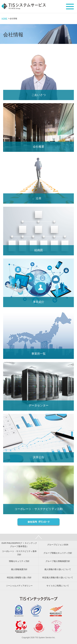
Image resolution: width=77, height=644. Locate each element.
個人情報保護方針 (19, 569)
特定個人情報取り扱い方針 (19, 578)
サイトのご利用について (58, 586)
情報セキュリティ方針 (19, 561)
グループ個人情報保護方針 (58, 561)
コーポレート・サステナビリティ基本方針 (19, 553)
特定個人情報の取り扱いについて (58, 578)
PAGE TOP (38, 537)
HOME (4, 19)
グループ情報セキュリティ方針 (58, 553)
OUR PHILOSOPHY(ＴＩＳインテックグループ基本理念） (19, 545)
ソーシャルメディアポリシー (19, 586)
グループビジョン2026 (58, 545)
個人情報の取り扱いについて (58, 569)
